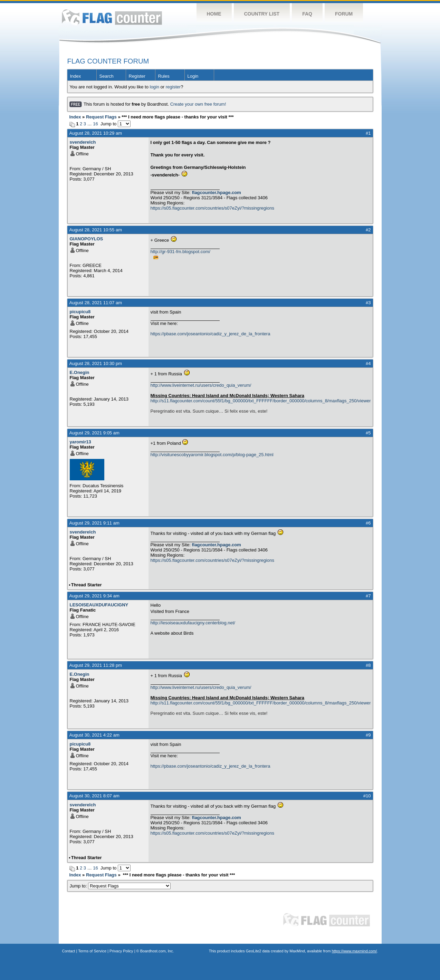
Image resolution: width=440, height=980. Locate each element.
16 (95, 124)
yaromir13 (80, 442)
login (155, 87)
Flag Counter (112, 17)
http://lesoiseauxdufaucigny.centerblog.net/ (193, 623)
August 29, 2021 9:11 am (94, 523)
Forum (344, 14)
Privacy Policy (121, 951)
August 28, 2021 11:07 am (96, 303)
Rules (164, 76)
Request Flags (101, 117)
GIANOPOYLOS (87, 239)
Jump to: (120, 886)
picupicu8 (80, 312)
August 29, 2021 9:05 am (94, 433)
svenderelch (83, 142)
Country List (262, 14)
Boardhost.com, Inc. (157, 951)
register (173, 87)
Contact (69, 951)
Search (107, 76)
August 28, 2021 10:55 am (96, 230)
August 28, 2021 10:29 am (96, 133)
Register (137, 76)
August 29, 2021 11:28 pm (96, 665)
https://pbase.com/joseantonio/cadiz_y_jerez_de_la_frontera (211, 334)
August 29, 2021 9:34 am (94, 596)
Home (214, 14)
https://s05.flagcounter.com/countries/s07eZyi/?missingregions (212, 208)
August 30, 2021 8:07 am (94, 796)
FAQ (307, 14)
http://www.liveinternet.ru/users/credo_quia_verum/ (201, 385)
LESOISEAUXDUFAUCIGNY (99, 605)
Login (193, 76)
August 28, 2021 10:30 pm (96, 363)
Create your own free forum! (198, 104)
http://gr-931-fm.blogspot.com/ (180, 252)
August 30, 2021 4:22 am (94, 735)
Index (76, 76)
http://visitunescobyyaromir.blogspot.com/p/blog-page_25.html (212, 455)
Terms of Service (92, 951)
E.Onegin (80, 372)
